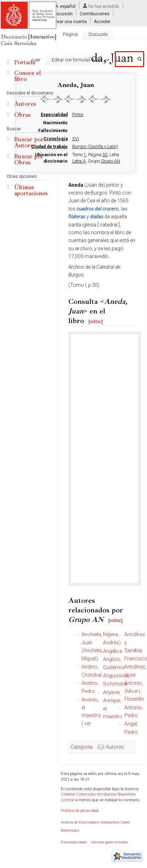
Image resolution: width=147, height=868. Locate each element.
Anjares (112, 692)
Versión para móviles (109, 842)
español (68, 6)
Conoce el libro (27, 76)
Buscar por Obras (29, 159)
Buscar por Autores (29, 142)
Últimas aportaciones (31, 190)
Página (70, 34)
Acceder (102, 21)
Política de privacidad (80, 811)
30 (105, 155)
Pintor (78, 115)
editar (96, 321)
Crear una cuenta (70, 21)
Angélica (113, 651)
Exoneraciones (74, 842)
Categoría (81, 747)
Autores (115, 747)
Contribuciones (95, 14)
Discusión (63, 14)
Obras (22, 115)
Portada (25, 62)
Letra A (79, 161)
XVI (76, 139)
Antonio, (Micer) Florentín (134, 691)
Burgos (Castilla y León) (95, 147)
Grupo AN (111, 161)
